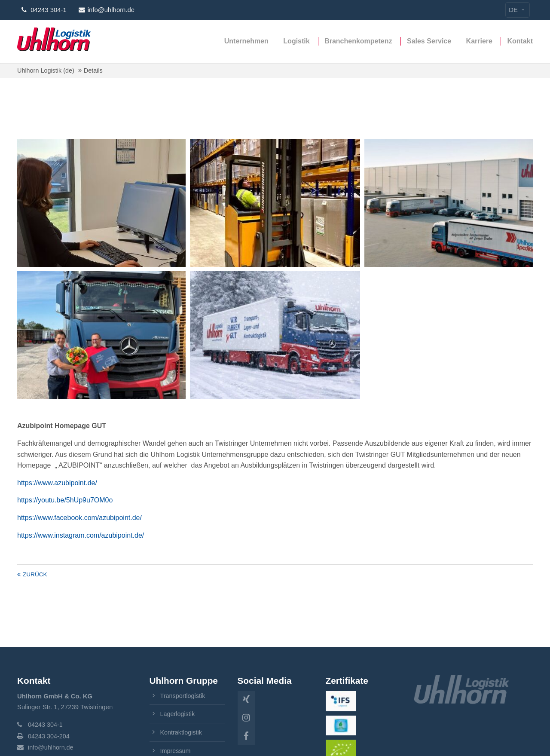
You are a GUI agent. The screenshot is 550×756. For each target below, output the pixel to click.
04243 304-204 (49, 736)
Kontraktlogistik (182, 732)
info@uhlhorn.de (107, 10)
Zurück (35, 574)
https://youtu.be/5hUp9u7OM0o (65, 500)
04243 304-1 (46, 725)
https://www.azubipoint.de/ (57, 483)
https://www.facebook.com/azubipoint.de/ (79, 518)
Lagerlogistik (178, 714)
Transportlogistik (184, 696)
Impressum (176, 750)
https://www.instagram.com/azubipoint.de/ (81, 535)
